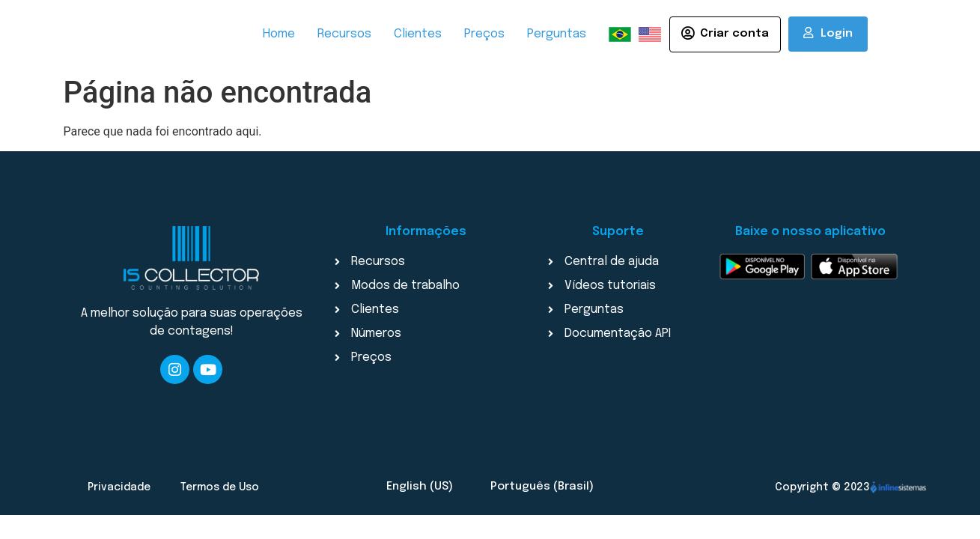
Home (279, 34)
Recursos (344, 34)
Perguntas (557, 34)
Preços (484, 34)
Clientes (418, 34)
